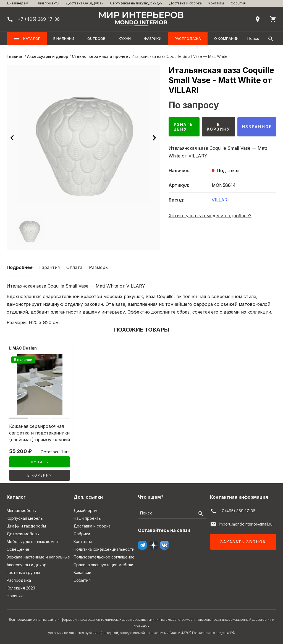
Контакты (216, 3)
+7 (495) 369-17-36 (237, 511)
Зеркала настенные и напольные (38, 557)
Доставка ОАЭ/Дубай (85, 3)
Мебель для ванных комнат (33, 541)
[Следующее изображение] (154, 138)
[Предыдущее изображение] (12, 138)
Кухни (125, 38)
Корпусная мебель (25, 518)
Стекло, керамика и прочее (100, 56)
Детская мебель (23, 534)
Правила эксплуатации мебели (103, 565)
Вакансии (82, 572)
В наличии (64, 38)
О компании (226, 38)
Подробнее (20, 267)
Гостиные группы (23, 572)
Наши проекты (47, 3)
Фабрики (153, 38)
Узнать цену (184, 127)
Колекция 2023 (21, 588)
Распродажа (188, 38)
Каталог (27, 38)
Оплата (74, 267)
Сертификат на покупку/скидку (136, 3)
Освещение (18, 549)
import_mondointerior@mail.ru (246, 524)
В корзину (218, 127)
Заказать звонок (243, 542)
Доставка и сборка (185, 3)
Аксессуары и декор (48, 56)
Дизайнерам (17, 3)
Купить (40, 462)
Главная (15, 56)
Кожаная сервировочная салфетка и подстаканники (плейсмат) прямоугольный (40, 433)
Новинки (15, 596)
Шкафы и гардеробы (26, 526)
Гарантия (49, 267)
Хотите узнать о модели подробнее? (210, 216)
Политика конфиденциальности (104, 549)
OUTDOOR (96, 38)
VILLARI (220, 200)
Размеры (99, 267)
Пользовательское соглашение (104, 557)
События (238, 3)
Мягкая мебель (21, 510)
